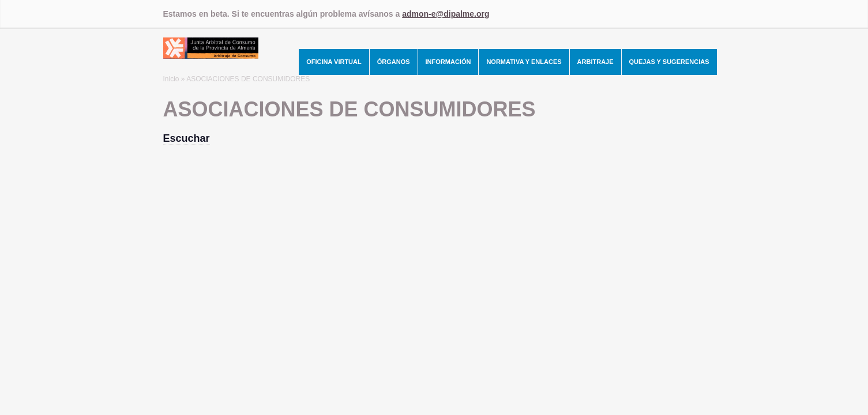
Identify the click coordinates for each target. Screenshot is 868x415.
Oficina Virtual (334, 62)
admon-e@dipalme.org (446, 14)
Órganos (394, 62)
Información (448, 62)
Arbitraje (595, 62)
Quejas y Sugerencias (669, 62)
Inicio (171, 79)
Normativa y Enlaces (524, 62)
